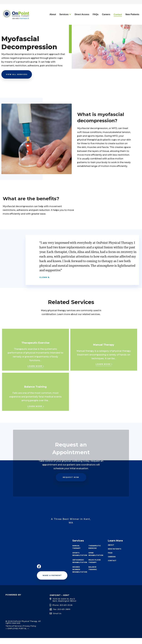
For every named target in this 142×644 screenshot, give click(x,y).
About (53, 20)
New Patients (132, 20)
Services (64, 20)
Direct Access (82, 20)
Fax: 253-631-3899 (62, 615)
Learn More (35, 372)
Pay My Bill (132, 5)
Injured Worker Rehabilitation (80, 575)
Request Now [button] (71, 483)
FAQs (96, 20)
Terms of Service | (14, 632)
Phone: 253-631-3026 (62, 611)
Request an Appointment (107, 5)
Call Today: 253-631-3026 (74, 5)
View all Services (17, 80)
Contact (118, 21)
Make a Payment (52, 581)
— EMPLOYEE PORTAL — (17, 634)
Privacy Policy (30, 632)
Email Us (57, 619)
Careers (106, 20)
